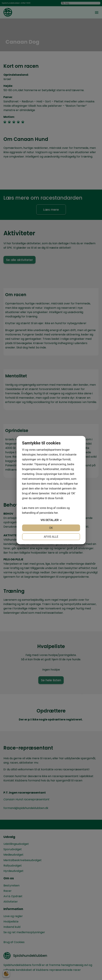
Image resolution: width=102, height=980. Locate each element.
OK (51, 528)
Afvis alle (51, 537)
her (56, 513)
